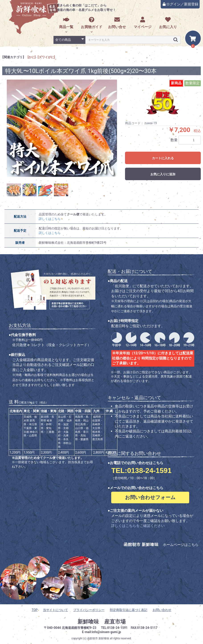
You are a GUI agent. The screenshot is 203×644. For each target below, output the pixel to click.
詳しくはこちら (50, 219)
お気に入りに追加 (163, 174)
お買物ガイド (92, 23)
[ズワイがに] (46, 57)
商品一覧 (66, 23)
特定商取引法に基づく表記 (129, 610)
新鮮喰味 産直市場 (102, 622)
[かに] (32, 57)
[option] (62, 128)
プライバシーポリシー (89, 610)
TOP (35, 610)
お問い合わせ (162, 610)
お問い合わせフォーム (150, 497)
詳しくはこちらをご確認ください (138, 526)
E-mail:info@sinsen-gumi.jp (102, 632)
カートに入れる (163, 158)
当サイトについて (55, 610)
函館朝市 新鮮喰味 (98, 638)
